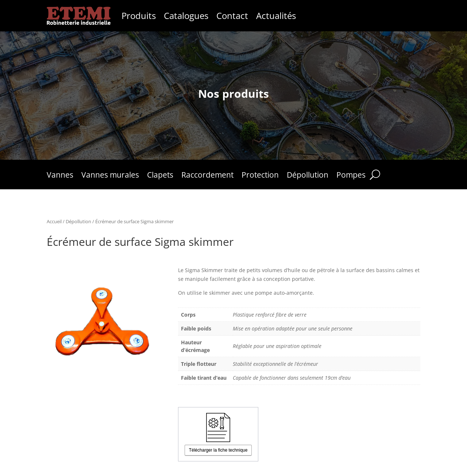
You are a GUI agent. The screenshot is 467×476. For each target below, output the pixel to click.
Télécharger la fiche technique (218, 450)
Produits (139, 16)
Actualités (276, 16)
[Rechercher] (375, 175)
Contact (232, 16)
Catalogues (186, 16)
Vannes (60, 176)
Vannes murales (110, 176)
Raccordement (207, 176)
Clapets (160, 176)
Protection (260, 176)
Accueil (54, 221)
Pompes (351, 176)
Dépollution (308, 176)
